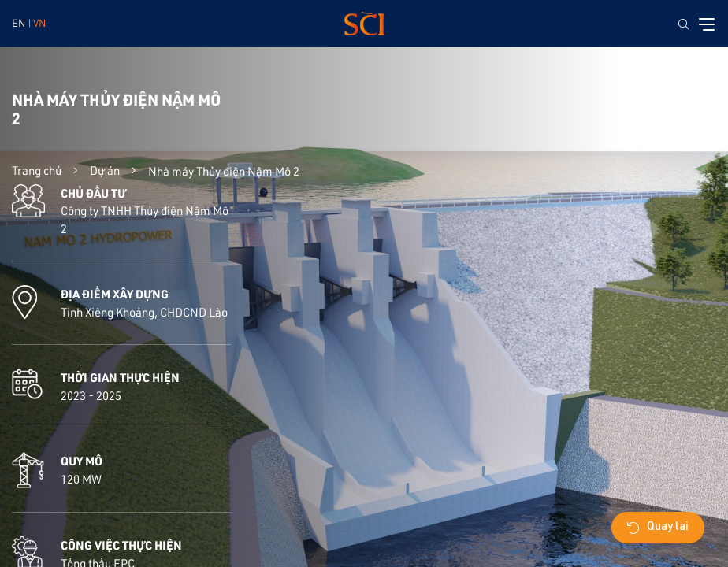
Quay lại (658, 528)
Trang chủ (37, 170)
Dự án (105, 170)
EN (19, 23)
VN (39, 23)
